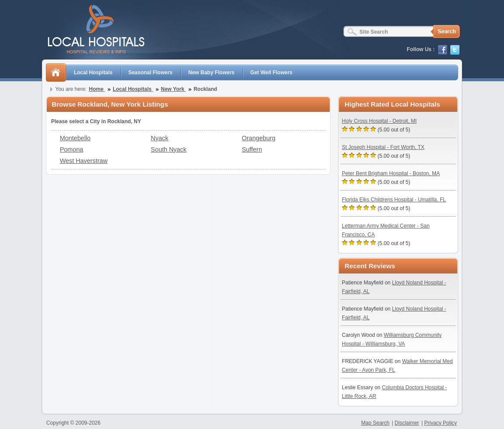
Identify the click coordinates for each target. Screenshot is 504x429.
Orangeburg (259, 138)
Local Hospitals (93, 73)
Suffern (252, 149)
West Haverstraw (84, 161)
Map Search (375, 423)
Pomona (72, 149)
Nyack (159, 138)
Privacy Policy (440, 423)
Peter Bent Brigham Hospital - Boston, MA (391, 173)
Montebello (75, 138)
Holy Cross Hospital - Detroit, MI (379, 121)
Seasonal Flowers (150, 73)
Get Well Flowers (271, 73)
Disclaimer (407, 423)
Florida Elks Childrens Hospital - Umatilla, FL (394, 200)
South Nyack (169, 149)
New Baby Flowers (211, 73)
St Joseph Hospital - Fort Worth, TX (383, 147)
